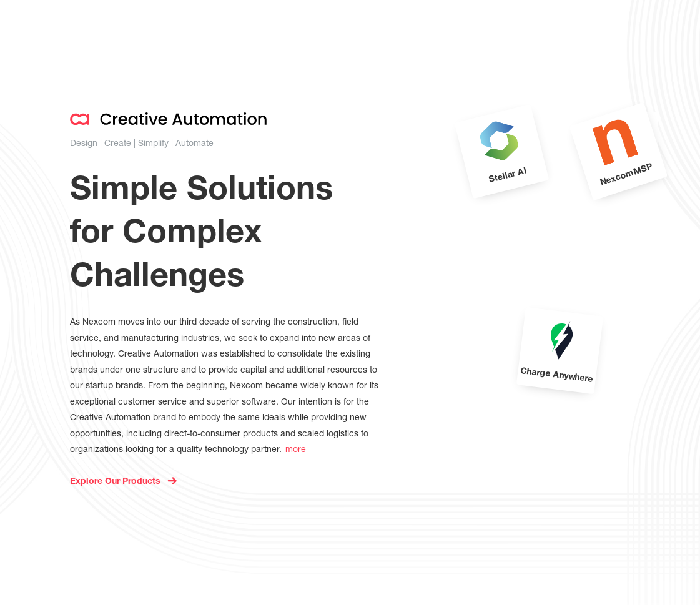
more (296, 449)
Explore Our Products (115, 482)
